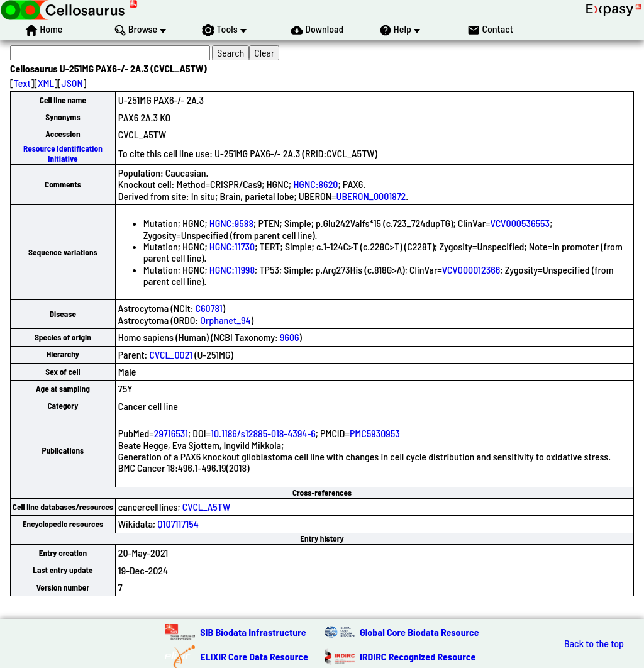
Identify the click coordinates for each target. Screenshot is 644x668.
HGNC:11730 (232, 246)
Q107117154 (178, 524)
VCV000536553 (520, 223)
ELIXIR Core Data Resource (254, 656)
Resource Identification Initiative (63, 153)
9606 (290, 337)
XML (46, 83)
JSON (72, 83)
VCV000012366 (471, 270)
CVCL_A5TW (206, 507)
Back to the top (594, 643)
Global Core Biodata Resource (419, 632)
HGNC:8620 (315, 184)
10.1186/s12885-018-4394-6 (263, 433)
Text (22, 83)
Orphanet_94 (225, 320)
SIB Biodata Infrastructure (253, 632)
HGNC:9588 (231, 223)
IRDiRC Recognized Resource (418, 656)
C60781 (209, 308)
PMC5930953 (375, 433)
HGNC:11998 (232, 270)
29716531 (171, 433)
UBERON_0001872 (371, 196)
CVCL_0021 (171, 354)
